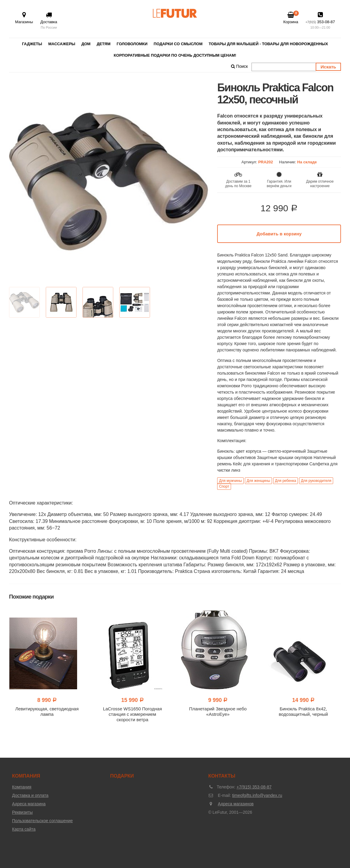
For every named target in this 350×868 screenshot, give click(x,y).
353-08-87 (320, 21)
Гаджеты (32, 44)
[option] (109, 181)
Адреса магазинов (236, 804)
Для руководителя (316, 481)
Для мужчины (230, 481)
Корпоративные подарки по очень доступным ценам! (175, 55)
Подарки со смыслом (178, 44)
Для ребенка (286, 481)
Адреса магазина (29, 804)
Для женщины (258, 481)
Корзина (291, 18)
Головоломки (132, 44)
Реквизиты (22, 812)
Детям (104, 44)
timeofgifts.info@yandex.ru (257, 795)
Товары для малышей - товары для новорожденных (268, 44)
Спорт (224, 486)
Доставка (49, 21)
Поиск (239, 66)
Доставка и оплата (30, 795)
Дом (86, 44)
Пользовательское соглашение (42, 821)
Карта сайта (24, 829)
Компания (22, 787)
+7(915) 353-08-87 (254, 787)
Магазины (24, 18)
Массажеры (62, 44)
